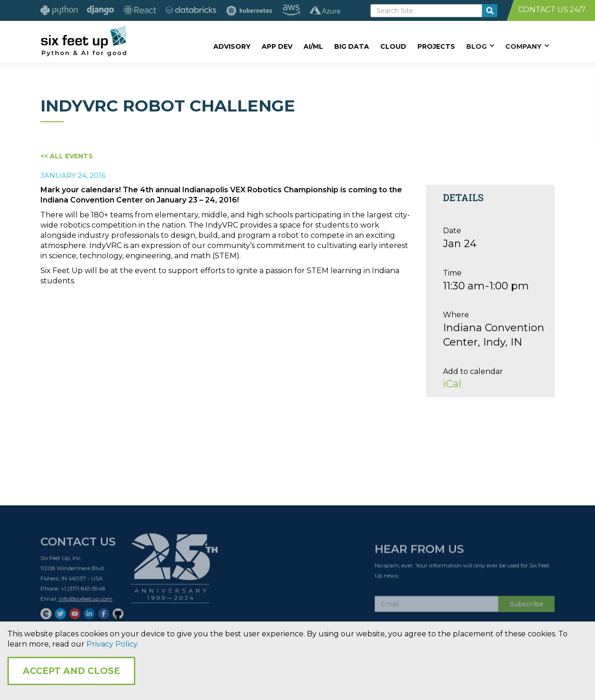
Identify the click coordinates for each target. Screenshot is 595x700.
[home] (83, 40)
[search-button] (490, 11)
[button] (480, 46)
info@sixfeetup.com (85, 602)
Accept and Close (71, 671)
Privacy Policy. (112, 644)
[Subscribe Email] (436, 607)
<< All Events (67, 156)
